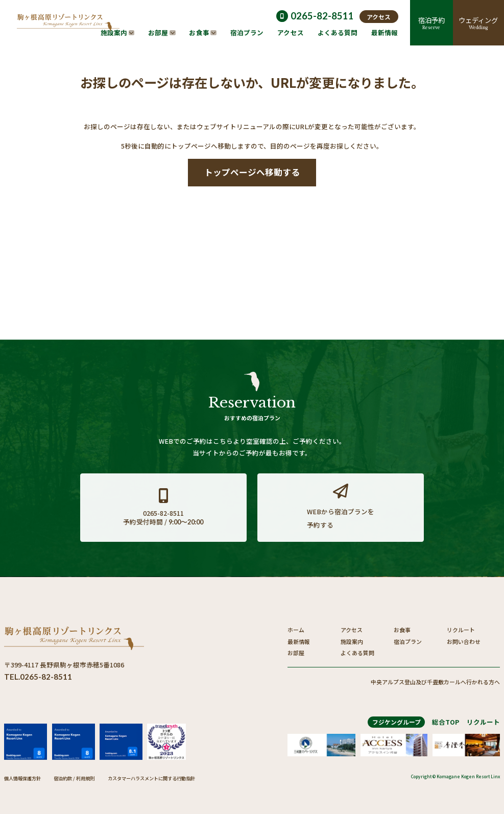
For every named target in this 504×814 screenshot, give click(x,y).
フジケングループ (397, 722)
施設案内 (352, 641)
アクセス (352, 630)
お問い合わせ (464, 641)
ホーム (296, 630)
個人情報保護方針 (22, 778)
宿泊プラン (408, 641)
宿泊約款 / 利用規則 (74, 778)
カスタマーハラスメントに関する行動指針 (151, 778)
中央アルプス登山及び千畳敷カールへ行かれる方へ (435, 682)
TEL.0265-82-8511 (38, 677)
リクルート (461, 630)
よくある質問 (357, 653)
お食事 (402, 630)
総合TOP (446, 722)
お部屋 (296, 653)
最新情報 (299, 641)
